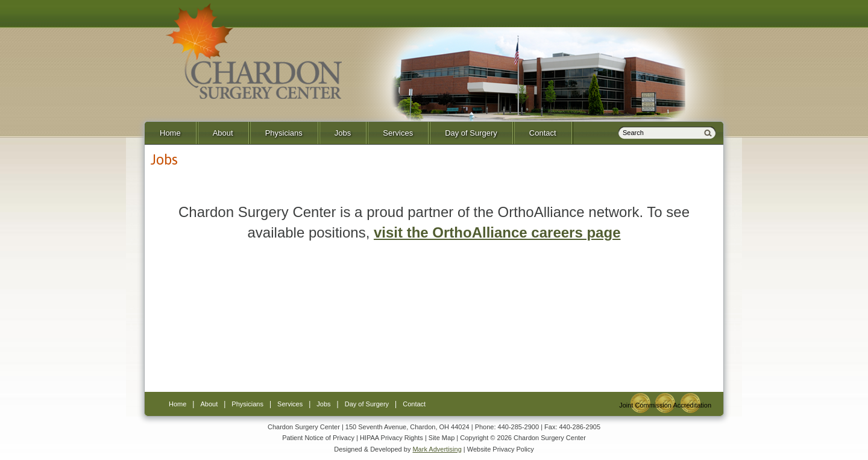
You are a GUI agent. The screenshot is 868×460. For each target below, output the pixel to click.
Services (398, 133)
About (223, 133)
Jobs (343, 133)
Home (170, 133)
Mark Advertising (437, 449)
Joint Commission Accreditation (665, 405)
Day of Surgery (471, 133)
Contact (543, 133)
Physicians (284, 133)
